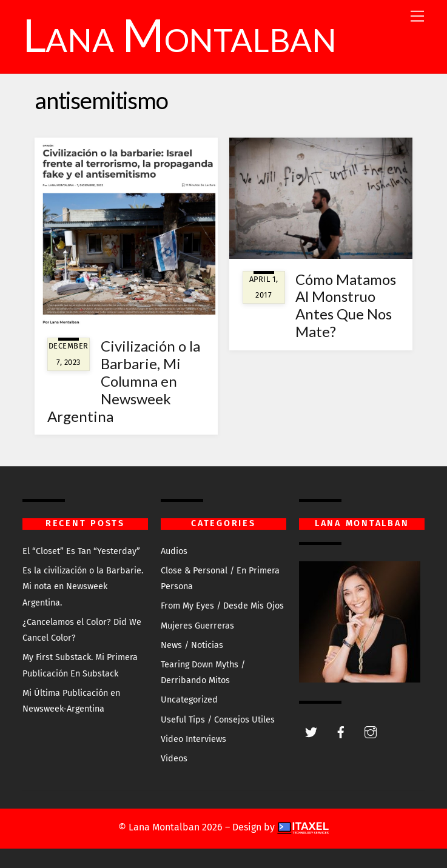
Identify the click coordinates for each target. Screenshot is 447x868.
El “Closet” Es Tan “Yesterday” (81, 551)
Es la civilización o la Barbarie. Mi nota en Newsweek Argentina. (83, 587)
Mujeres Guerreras (197, 626)
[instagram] (371, 731)
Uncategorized (189, 700)
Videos (174, 759)
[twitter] (311, 731)
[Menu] (417, 17)
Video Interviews (193, 739)
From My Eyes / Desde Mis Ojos (222, 606)
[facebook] (341, 731)
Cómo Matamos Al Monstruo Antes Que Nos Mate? (346, 305)
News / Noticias (192, 645)
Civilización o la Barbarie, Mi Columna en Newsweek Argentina (124, 381)
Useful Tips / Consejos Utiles (218, 720)
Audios (174, 551)
